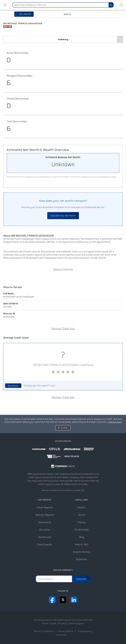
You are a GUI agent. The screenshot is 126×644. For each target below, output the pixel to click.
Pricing (81, 522)
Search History (82, 552)
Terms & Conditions (44, 631)
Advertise (81, 559)
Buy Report (13, 386)
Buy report (25, 14)
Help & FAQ (81, 544)
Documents (45, 522)
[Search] (111, 5)
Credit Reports (45, 507)
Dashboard (45, 537)
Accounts (45, 530)
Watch (67, 14)
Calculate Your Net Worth (63, 216)
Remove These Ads (63, 269)
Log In (53, 386)
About (81, 515)
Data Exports (45, 544)
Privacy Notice (66, 631)
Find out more (115, 422)
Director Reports (45, 515)
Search (81, 507)
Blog (82, 537)
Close (64, 428)
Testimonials (81, 530)
